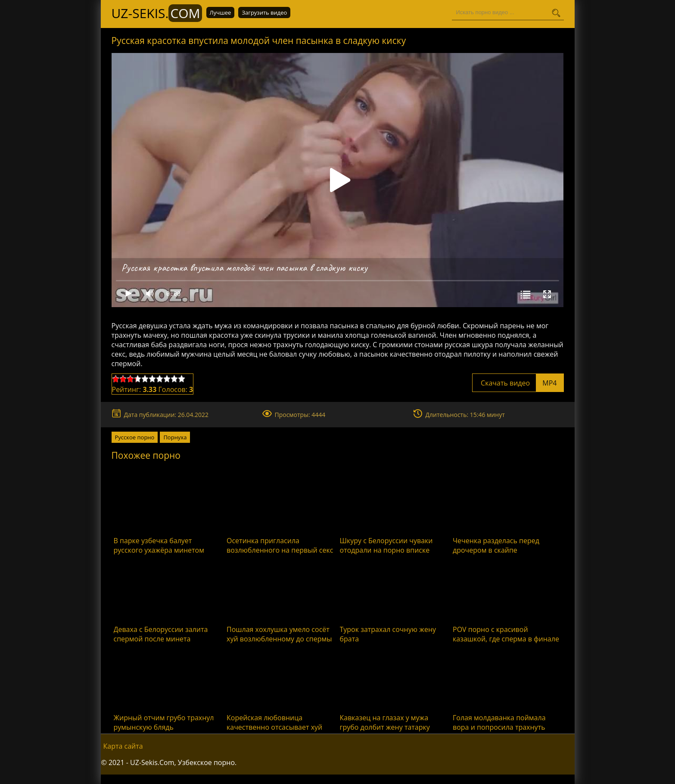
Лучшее (221, 13)
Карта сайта (123, 746)
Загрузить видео (264, 13)
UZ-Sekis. (157, 13)
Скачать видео (518, 383)
